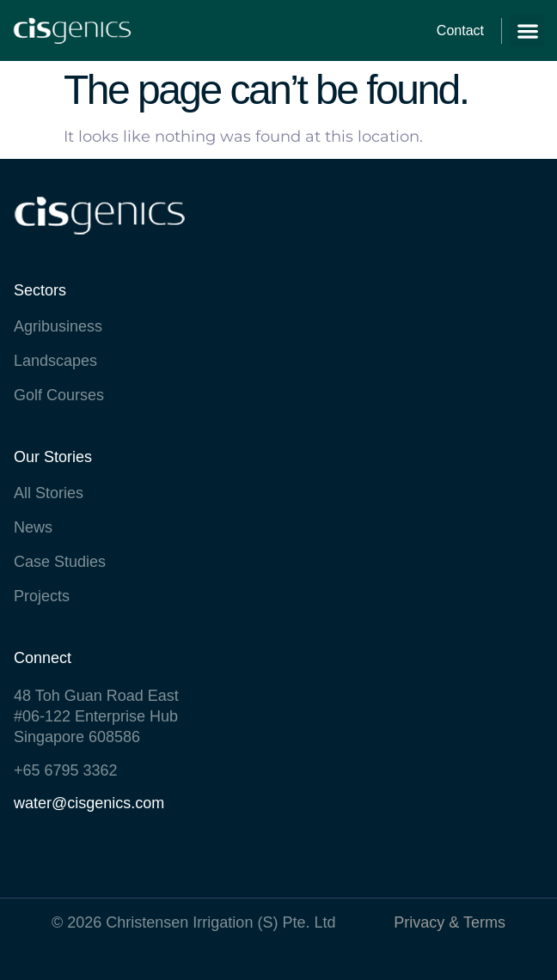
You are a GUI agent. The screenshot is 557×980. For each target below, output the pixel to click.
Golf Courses (59, 395)
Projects (42, 596)
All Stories (49, 493)
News (33, 527)
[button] (527, 30)
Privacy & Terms (450, 922)
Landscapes (55, 361)
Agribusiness (58, 326)
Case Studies (60, 562)
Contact (460, 30)
